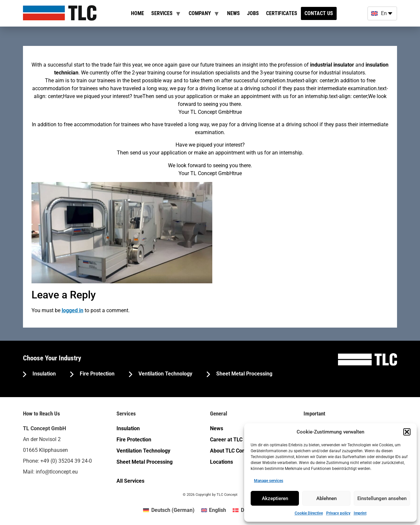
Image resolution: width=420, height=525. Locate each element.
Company (200, 13)
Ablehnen (326, 498)
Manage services (269, 481)
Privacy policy (338, 513)
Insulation (43, 374)
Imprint (360, 513)
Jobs (253, 13)
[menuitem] (169, 510)
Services (162, 13)
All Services (130, 481)
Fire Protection (96, 374)
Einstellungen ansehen (382, 498)
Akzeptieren (275, 498)
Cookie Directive (309, 513)
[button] (407, 432)
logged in (73, 310)
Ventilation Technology (165, 374)
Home (137, 13)
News (233, 13)
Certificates (282, 13)
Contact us (319, 13)
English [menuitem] (218, 510)
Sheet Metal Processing (244, 374)
